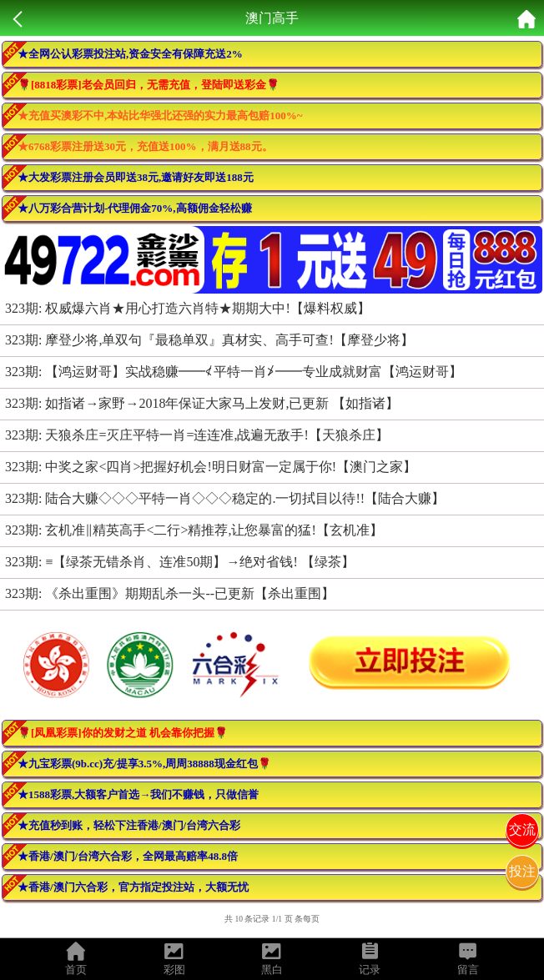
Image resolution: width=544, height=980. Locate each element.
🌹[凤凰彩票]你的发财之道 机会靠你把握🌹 (123, 733)
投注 (522, 871)
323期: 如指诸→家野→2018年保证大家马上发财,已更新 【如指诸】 (202, 403)
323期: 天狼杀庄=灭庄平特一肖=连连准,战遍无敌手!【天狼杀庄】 (197, 435)
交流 (522, 829)
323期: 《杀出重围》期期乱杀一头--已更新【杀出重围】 (170, 593)
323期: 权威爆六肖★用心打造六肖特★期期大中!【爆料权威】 (188, 308)
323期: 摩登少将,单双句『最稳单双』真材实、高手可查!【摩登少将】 (209, 340)
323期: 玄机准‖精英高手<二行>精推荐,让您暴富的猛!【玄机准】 (194, 530)
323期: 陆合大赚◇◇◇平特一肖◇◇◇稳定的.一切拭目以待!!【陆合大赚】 (225, 498)
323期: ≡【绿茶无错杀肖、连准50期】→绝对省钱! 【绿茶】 (180, 562)
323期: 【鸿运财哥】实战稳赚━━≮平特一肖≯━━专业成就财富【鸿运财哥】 (234, 372)
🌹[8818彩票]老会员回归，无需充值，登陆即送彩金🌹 (149, 85)
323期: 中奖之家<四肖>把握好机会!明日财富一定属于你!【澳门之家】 (211, 467)
